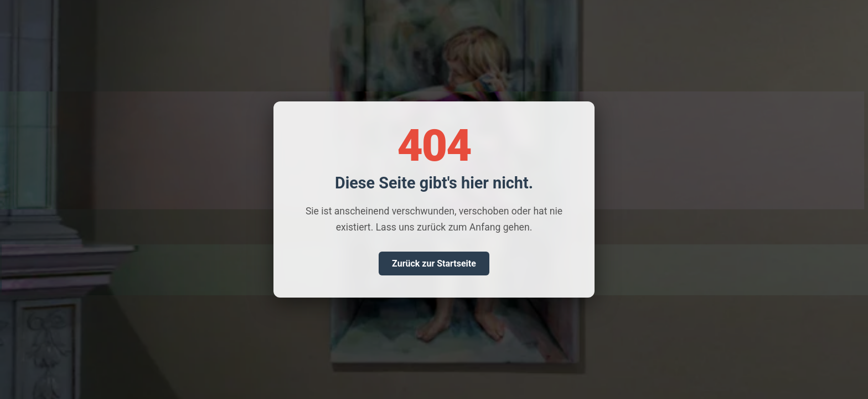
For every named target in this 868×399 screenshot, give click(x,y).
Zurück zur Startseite (434, 264)
